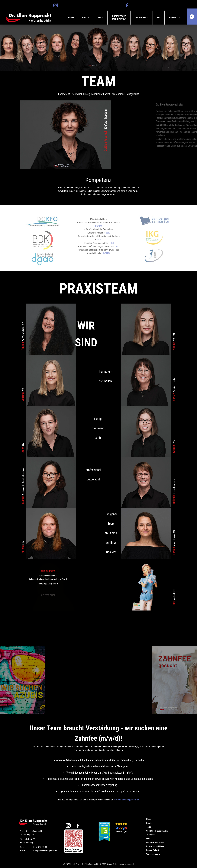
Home (71, 18)
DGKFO (98, 226)
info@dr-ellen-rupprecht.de (127, 800)
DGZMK (107, 253)
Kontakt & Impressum (155, 843)
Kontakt (173, 18)
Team (101, 18)
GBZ (117, 246)
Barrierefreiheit (153, 850)
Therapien (140, 18)
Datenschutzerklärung (155, 846)
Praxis (86, 18)
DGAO (99, 240)
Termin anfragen (153, 854)
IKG (112, 243)
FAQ (159, 18)
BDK (108, 233)
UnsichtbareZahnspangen (119, 18)
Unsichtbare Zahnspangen (157, 831)
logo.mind (129, 864)
